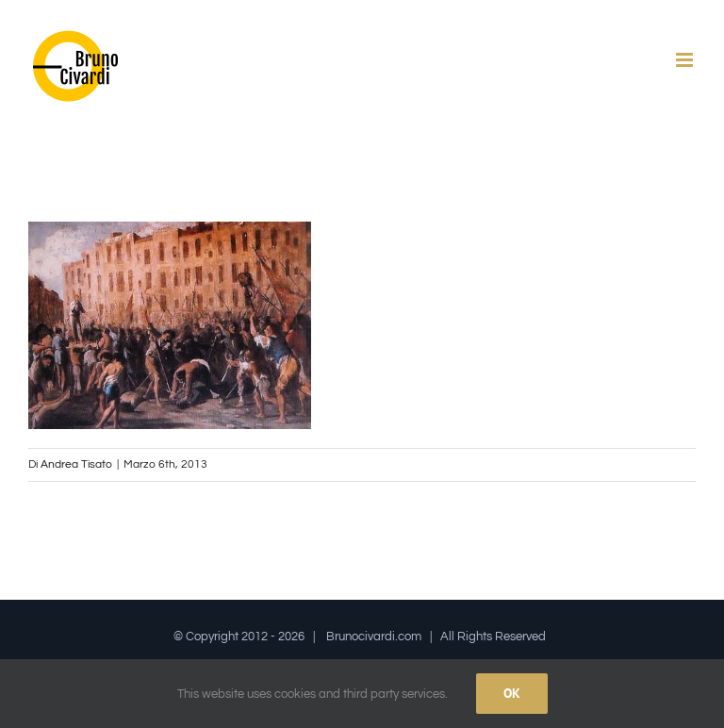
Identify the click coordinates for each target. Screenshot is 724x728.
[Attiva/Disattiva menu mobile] (686, 60)
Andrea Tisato (76, 464)
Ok (512, 693)
